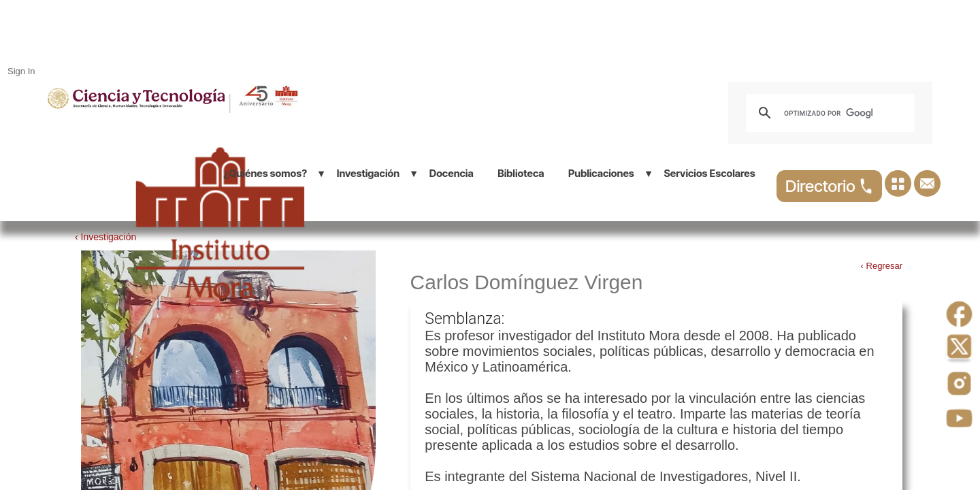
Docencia (452, 173)
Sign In (21, 71)
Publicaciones (601, 173)
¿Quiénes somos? (265, 173)
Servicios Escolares (709, 173)
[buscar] (828, 113)
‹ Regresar (882, 266)
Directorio (829, 186)
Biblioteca (521, 173)
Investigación (368, 173)
